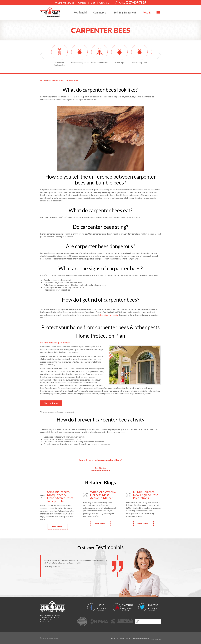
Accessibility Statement (141, 638)
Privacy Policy (156, 638)
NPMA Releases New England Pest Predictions (145, 495)
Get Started (101, 468)
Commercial (97, 12)
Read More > (58, 527)
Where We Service (65, 3)
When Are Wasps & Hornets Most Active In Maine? (103, 495)
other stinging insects (108, 315)
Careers (82, 3)
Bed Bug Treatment (122, 12)
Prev (42, 55)
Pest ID (144, 12)
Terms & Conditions (118, 638)
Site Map (129, 638)
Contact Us (105, 3)
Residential (77, 12)
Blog (93, 3)
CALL (130, 3)
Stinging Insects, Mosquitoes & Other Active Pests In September (60, 496)
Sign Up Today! (51, 403)
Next (159, 55)
